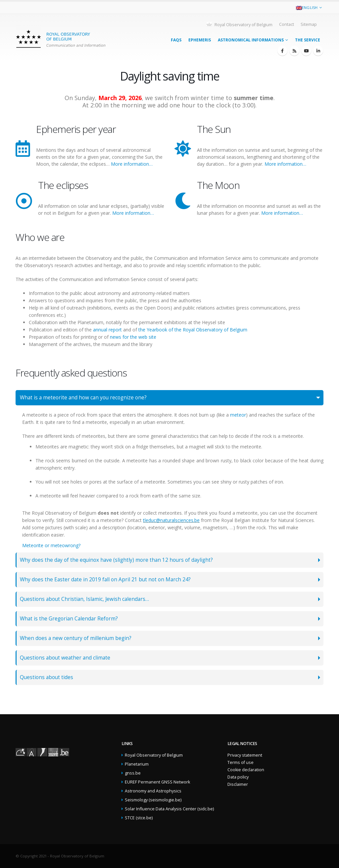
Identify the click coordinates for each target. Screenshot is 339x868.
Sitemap (309, 24)
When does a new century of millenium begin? (76, 638)
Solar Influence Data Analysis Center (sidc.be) (169, 809)
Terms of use (241, 762)
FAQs (176, 40)
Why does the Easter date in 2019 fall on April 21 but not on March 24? (105, 579)
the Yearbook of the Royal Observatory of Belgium (193, 330)
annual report (107, 330)
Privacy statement (245, 755)
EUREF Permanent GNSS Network (157, 782)
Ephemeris (200, 40)
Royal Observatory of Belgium (239, 24)
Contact (287, 24)
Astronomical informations (251, 40)
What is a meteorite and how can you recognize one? (83, 398)
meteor (238, 415)
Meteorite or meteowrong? (51, 545)
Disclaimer (238, 784)
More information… (132, 164)
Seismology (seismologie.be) (153, 800)
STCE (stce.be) (139, 818)
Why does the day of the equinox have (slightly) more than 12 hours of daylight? (116, 560)
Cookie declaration (246, 770)
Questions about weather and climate (65, 658)
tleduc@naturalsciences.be (171, 520)
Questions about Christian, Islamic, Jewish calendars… (84, 599)
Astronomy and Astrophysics (153, 791)
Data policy (238, 777)
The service (308, 40)
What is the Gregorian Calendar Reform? (69, 619)
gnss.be (133, 773)
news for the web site (133, 337)
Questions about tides (47, 677)
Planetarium (137, 764)
